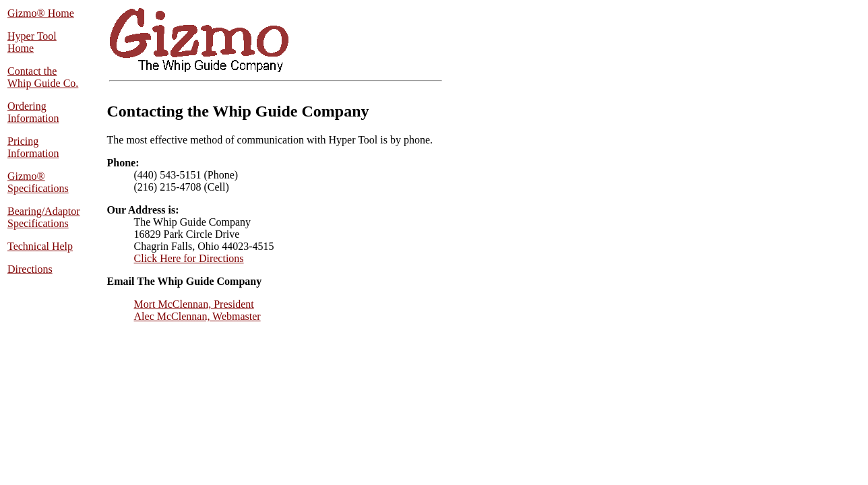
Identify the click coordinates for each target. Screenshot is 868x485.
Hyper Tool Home (32, 42)
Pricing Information (33, 147)
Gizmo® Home (41, 13)
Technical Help (40, 246)
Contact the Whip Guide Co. (43, 77)
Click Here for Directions (189, 258)
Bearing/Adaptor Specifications (44, 217)
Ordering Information (33, 112)
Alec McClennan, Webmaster (197, 316)
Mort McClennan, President (194, 304)
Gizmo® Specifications (38, 182)
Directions (30, 269)
